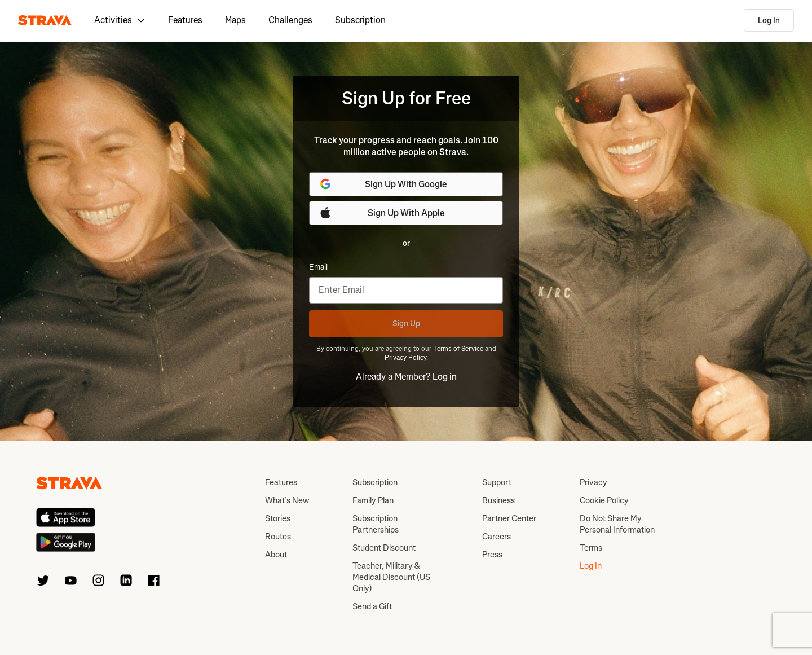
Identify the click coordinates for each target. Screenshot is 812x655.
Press (492, 555)
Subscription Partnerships (376, 524)
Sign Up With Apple (382, 213)
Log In (769, 21)
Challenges (290, 20)
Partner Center (509, 518)
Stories (278, 518)
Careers (497, 537)
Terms (591, 548)
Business (498, 500)
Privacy (593, 482)
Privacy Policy (405, 358)
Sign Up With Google (383, 184)
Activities (120, 20)
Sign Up (406, 324)
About (276, 555)
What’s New (287, 500)
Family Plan (373, 500)
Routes (278, 537)
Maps (235, 20)
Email (318, 267)
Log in (445, 377)
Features (185, 20)
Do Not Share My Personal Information (617, 524)
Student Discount (384, 548)
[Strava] (45, 20)
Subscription (360, 20)
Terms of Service (458, 349)
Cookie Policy (604, 500)
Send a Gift (372, 606)
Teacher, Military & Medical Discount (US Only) (391, 577)
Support (497, 482)
